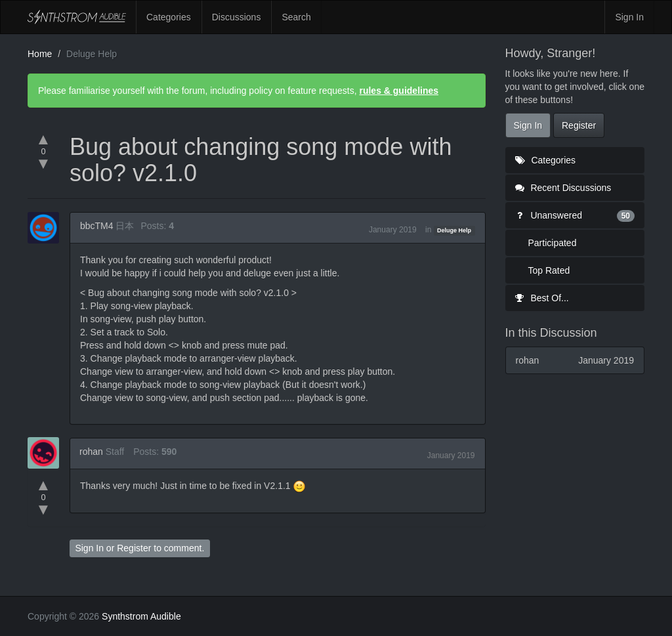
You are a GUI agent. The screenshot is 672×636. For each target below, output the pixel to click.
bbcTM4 (97, 226)
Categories (169, 17)
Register (134, 548)
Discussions (237, 17)
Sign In (629, 17)
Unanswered (575, 215)
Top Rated (549, 270)
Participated (553, 243)
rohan (91, 452)
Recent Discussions (563, 188)
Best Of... (542, 298)
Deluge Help (454, 230)
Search (296, 17)
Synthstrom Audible (77, 17)
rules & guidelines (399, 91)
